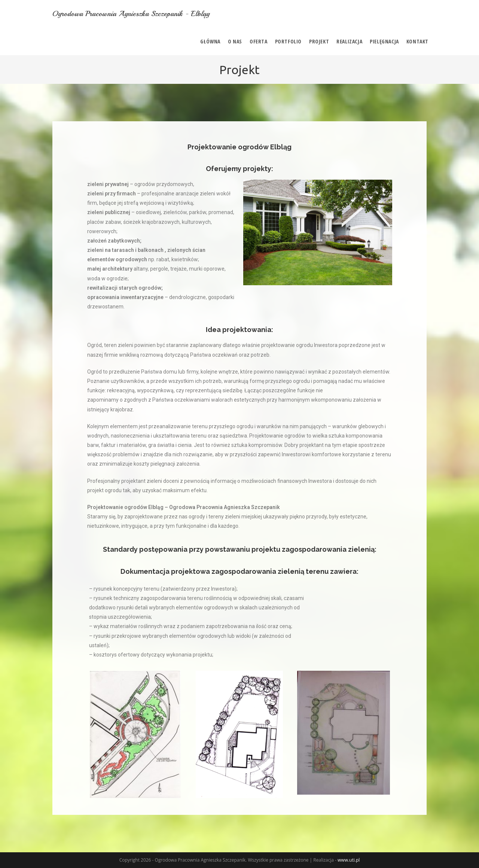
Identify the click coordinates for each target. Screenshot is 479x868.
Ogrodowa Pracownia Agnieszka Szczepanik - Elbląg (132, 14)
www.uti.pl (349, 860)
